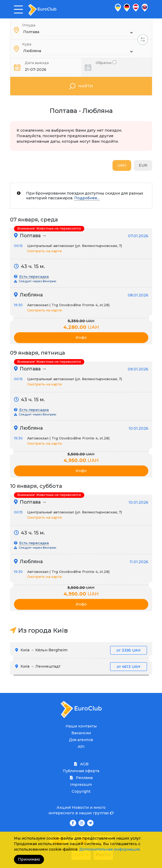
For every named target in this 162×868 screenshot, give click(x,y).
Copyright (81, 791)
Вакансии (81, 733)
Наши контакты (81, 726)
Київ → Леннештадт (81, 666)
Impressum (81, 785)
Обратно (106, 62)
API (81, 747)
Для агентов (81, 740)
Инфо (81, 338)
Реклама (81, 778)
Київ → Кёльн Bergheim (81, 650)
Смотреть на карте (45, 251)
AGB (81, 764)
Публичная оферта (81, 771)
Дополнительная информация (109, 849)
